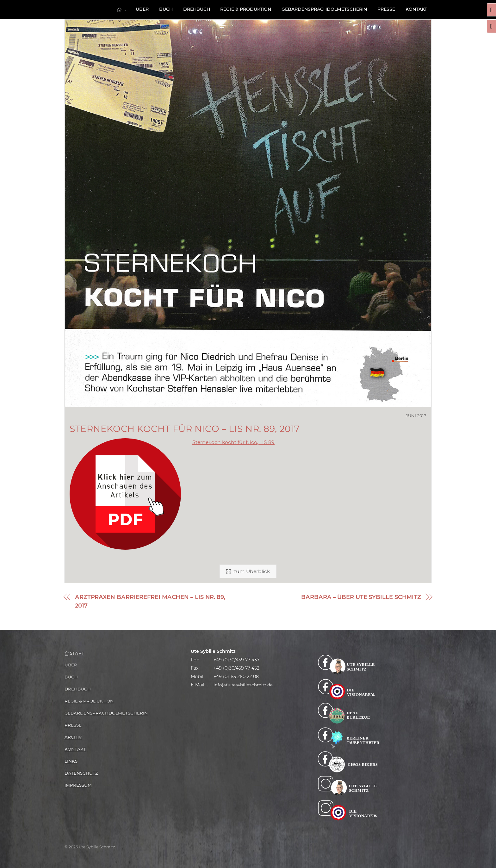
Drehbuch (197, 9)
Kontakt (416, 9)
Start (74, 653)
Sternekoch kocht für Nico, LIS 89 (233, 442)
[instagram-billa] (348, 786)
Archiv (73, 737)
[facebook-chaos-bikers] (348, 762)
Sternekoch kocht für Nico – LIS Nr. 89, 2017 (185, 429)
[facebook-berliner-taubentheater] (348, 737)
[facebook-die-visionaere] (348, 689)
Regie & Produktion (246, 9)
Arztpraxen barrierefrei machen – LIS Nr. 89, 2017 (150, 601)
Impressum (78, 785)
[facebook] (348, 664)
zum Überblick (248, 571)
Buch (166, 9)
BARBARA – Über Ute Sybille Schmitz (361, 597)
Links (71, 761)
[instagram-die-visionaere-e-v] (348, 810)
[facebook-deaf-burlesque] (348, 713)
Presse (386, 9)
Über (142, 9)
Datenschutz (81, 773)
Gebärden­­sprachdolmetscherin (324, 9)
